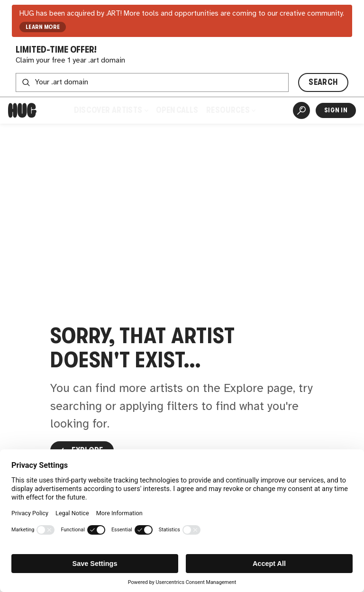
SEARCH (323, 82)
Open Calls (177, 110)
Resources (231, 110)
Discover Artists (111, 110)
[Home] (22, 110)
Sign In (336, 110)
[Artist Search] (301, 110)
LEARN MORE (43, 27)
